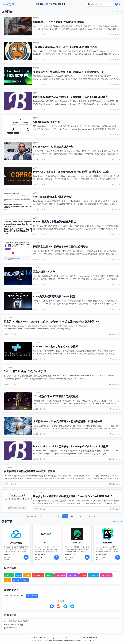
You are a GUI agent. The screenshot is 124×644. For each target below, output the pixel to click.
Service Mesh (106, 576)
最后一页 (92, 517)
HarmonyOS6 (38, 576)
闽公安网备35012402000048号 (82, 641)
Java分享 (9, 4)
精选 (41, 4)
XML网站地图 (49, 641)
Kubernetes (94, 576)
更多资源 (118, 522)
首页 (37, 4)
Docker (83, 576)
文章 (46, 4)
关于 (63, 4)
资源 (50, 4)
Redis (7, 580)
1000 (79, 517)
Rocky (25, 580)
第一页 (42, 517)
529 (65, 517)
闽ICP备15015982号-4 (62, 641)
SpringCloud (73, 576)
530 (71, 517)
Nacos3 (49, 576)
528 (59, 517)
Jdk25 (19, 576)
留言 (59, 4)
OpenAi (27, 576)
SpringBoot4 (60, 576)
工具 (54, 4)
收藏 (43, 35)
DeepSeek (9, 576)
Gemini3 (16, 580)
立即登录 (32, 596)
